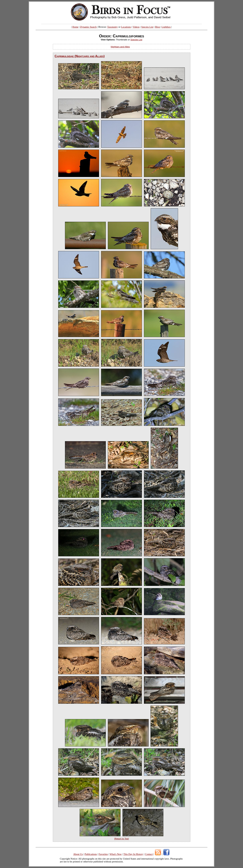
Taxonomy (112, 27)
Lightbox (166, 27)
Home (75, 27)
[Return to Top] (121, 839)
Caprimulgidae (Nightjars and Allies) (80, 56)
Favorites (103, 854)
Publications (91, 854)
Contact (149, 854)
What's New (116, 854)
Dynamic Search (88, 27)
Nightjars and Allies (120, 47)
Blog (158, 27)
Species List (147, 27)
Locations (126, 27)
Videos (136, 27)
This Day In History (133, 854)
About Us (78, 854)
